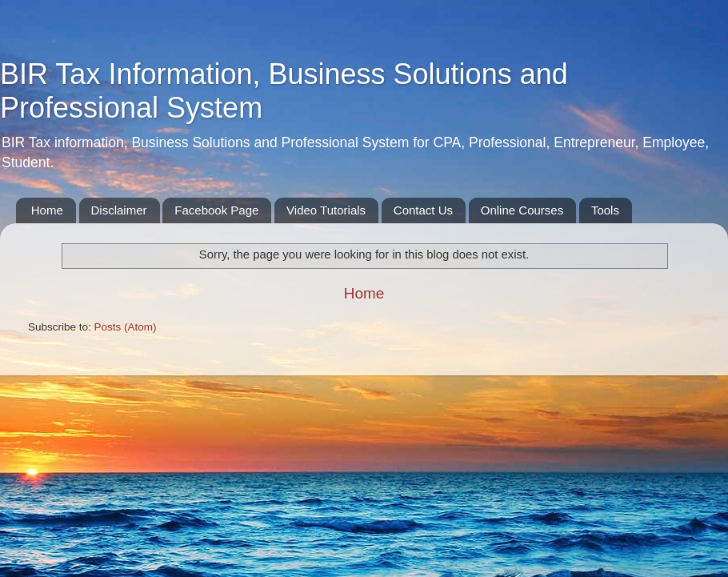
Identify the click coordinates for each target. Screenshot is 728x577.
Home (47, 210)
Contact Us (423, 210)
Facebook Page (216, 210)
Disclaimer (119, 210)
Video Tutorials (326, 210)
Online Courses (522, 210)
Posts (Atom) (126, 327)
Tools (605, 210)
